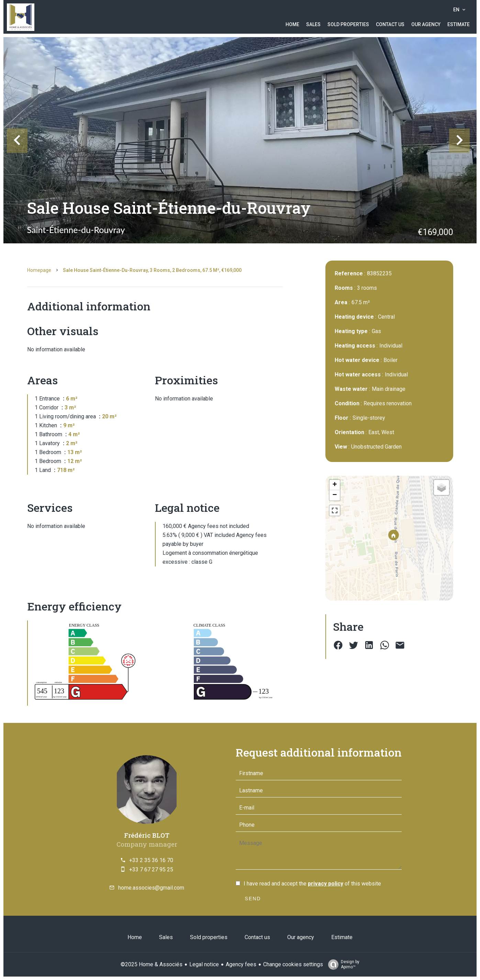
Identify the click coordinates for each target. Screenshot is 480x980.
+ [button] (334, 485)
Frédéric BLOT (147, 835)
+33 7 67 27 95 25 (151, 869)
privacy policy (326, 884)
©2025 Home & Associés (152, 964)
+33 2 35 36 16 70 (151, 860)
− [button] (334, 495)
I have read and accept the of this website (312, 884)
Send (253, 899)
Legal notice (204, 964)
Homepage (39, 270)
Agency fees (241, 964)
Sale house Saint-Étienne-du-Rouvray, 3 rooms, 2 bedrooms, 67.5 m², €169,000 (152, 270)
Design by (342, 965)
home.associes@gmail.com (151, 888)
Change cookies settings (293, 964)
